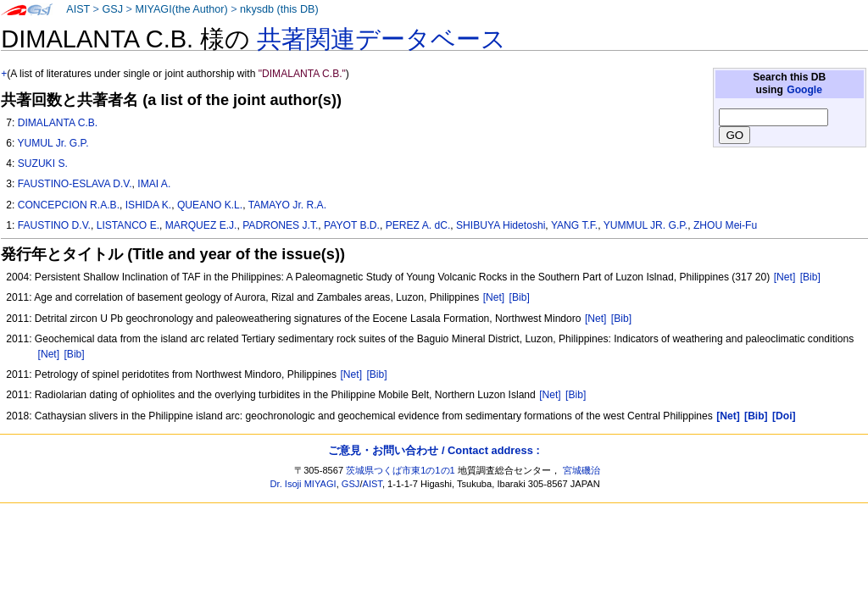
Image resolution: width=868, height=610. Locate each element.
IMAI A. (154, 184)
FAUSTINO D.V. (54, 225)
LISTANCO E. (128, 225)
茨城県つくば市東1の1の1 (401, 470)
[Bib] (810, 277)
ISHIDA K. (148, 205)
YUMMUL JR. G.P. (645, 225)
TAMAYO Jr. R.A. (287, 205)
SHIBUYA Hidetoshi (501, 225)
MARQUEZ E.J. (201, 225)
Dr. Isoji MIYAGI (303, 484)
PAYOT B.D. (352, 225)
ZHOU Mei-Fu (725, 225)
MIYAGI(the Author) (181, 9)
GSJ (112, 9)
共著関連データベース (381, 39)
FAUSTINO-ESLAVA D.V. (75, 184)
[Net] (785, 277)
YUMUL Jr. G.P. (53, 143)
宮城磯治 (581, 470)
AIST (78, 9)
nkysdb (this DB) (279, 9)
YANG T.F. (574, 225)
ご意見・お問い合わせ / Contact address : (434, 450)
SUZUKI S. (43, 164)
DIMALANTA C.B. (58, 123)
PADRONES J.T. (280, 225)
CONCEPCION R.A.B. (69, 205)
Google (804, 90)
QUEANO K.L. (210, 205)
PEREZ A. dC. (418, 225)
